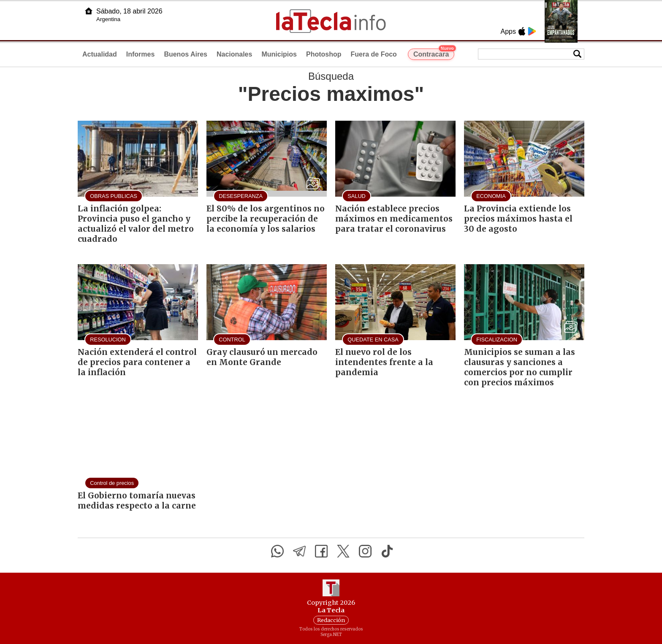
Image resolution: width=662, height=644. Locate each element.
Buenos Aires (186, 54)
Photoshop (324, 54)
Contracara (434, 53)
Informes (141, 54)
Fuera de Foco (374, 54)
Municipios (279, 54)
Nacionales (234, 54)
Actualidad (100, 54)
